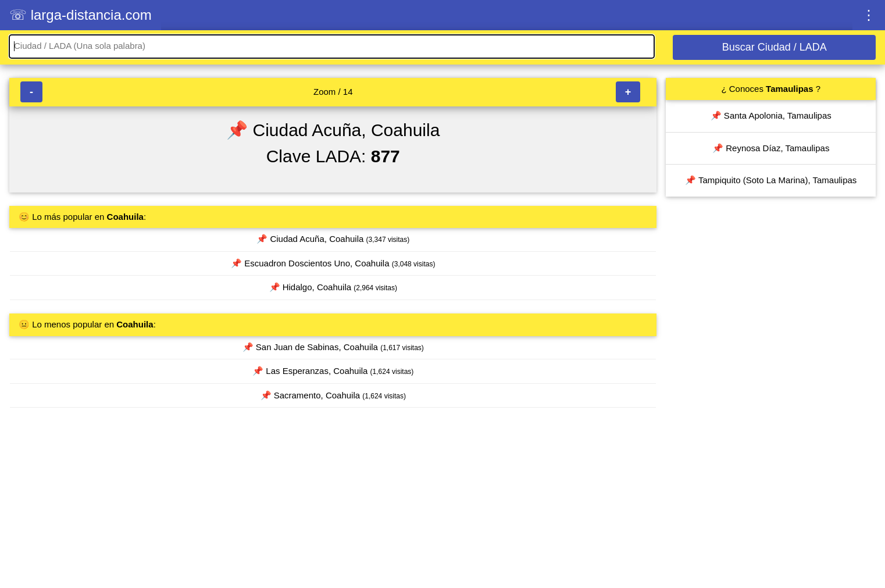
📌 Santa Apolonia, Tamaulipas (771, 115)
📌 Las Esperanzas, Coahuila (333, 371)
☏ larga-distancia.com (81, 15)
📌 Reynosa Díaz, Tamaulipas (771, 148)
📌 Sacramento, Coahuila (333, 395)
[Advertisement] (333, 503)
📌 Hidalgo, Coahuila (333, 287)
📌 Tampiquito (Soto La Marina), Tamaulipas (771, 180)
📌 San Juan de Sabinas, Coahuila (333, 347)
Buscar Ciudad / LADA (775, 47)
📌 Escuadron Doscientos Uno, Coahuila (333, 263)
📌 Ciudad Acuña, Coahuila (333, 239)
